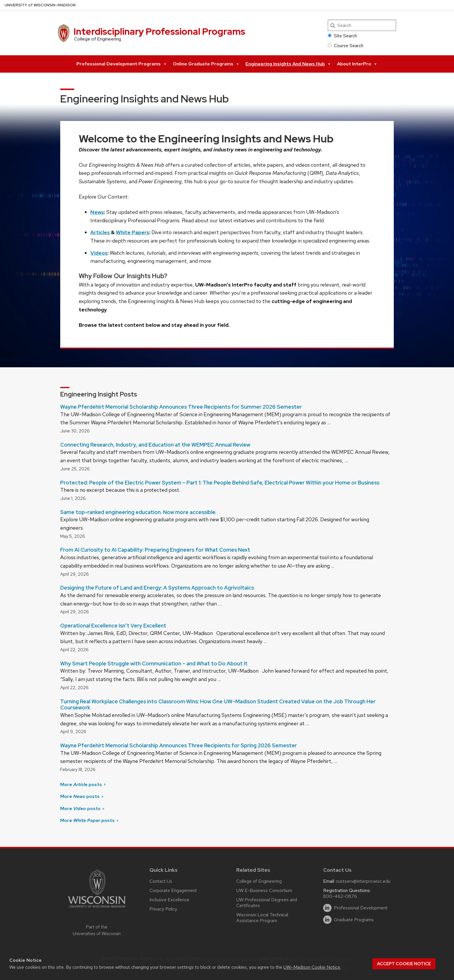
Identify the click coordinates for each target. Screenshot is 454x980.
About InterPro (357, 64)
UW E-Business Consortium (264, 890)
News (97, 212)
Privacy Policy (163, 909)
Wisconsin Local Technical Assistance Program (262, 918)
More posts (83, 784)
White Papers (132, 232)
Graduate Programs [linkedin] (354, 920)
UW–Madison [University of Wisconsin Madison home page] (40, 5)
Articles (100, 232)
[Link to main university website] (97, 909)
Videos (99, 253)
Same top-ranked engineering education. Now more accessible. (138, 512)
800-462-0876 (340, 896)
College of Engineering (259, 881)
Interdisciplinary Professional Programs (159, 31)
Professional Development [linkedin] (361, 908)
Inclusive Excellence (169, 900)
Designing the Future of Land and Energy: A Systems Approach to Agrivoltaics (157, 588)
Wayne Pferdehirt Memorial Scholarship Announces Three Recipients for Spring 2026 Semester (179, 745)
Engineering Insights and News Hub (288, 64)
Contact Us (161, 881)
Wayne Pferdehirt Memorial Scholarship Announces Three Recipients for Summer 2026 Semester (181, 407)
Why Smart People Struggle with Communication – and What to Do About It (154, 664)
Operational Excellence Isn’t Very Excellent (113, 626)
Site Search (342, 36)
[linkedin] (327, 908)
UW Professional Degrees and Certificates (267, 903)
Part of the (97, 930)
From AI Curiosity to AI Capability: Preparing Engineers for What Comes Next (155, 550)
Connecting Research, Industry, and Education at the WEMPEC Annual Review (155, 445)
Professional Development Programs (122, 64)
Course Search (346, 46)
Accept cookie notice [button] (404, 964)
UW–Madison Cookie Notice (312, 967)
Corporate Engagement (173, 890)
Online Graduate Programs (206, 64)
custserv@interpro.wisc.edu (363, 881)
